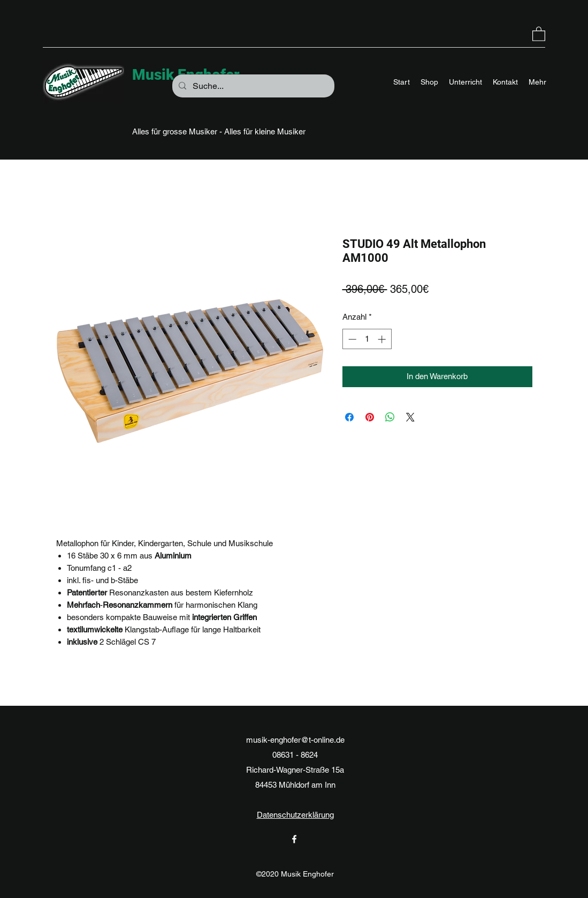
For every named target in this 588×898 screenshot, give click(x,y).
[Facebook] (294, 839)
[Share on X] (410, 417)
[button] (539, 33)
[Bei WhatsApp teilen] (390, 417)
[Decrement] (351, 339)
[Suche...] (252, 86)
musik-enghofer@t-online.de (295, 740)
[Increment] (383, 339)
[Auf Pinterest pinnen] (370, 417)
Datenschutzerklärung (295, 815)
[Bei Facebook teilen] (349, 417)
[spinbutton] (367, 339)
